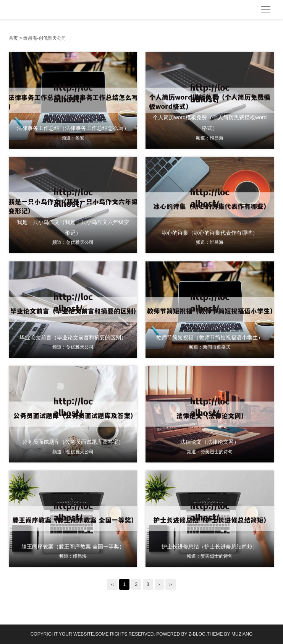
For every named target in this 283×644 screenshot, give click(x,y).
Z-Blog (197, 634)
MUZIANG (242, 634)
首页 (13, 38)
